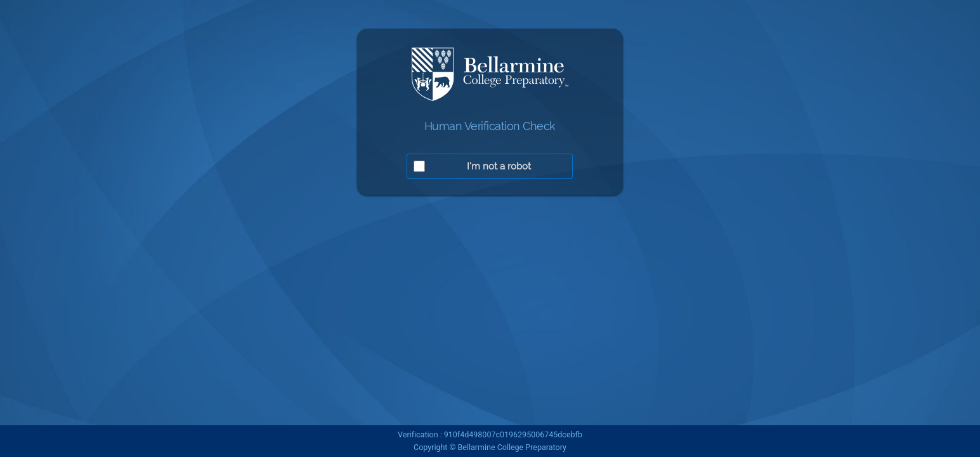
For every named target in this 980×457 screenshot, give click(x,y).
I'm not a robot (499, 166)
